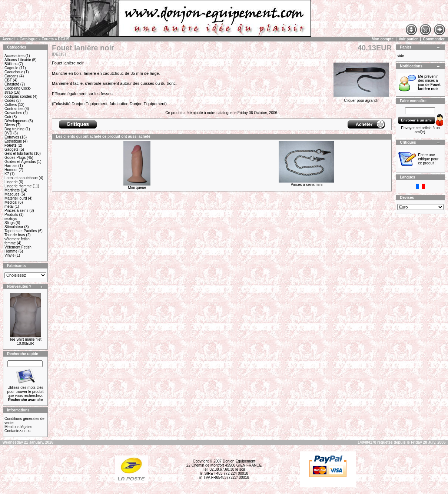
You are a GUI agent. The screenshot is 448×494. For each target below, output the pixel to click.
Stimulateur (14, 227)
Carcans (11, 76)
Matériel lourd (16, 198)
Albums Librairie (18, 60)
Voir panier (408, 39)
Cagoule (11, 68)
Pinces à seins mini (307, 185)
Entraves (12, 137)
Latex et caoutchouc (21, 178)
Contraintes (14, 109)
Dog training (14, 129)
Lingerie (11, 182)
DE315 (64, 39)
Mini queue (137, 188)
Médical (11, 202)
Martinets (12, 190)
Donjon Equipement (239, 461)
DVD (8, 133)
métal (9, 206)
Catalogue (29, 39)
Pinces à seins (16, 211)
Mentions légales (18, 427)
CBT (8, 80)
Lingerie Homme (18, 186)
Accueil (9, 39)
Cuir (8, 117)
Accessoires (14, 56)
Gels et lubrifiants (19, 153)
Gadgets (11, 149)
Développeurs (16, 121)
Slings (9, 223)
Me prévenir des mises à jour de (429, 83)
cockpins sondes (18, 96)
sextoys (11, 219)
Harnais (11, 166)
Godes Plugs (15, 158)
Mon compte (383, 39)
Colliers (11, 105)
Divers (10, 125)
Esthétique (13, 141)
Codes (10, 101)
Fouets (48, 39)
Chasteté (12, 84)
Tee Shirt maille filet (25, 339)
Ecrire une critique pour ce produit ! (428, 159)
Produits (11, 215)
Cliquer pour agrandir (361, 99)
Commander (434, 39)
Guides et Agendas (20, 162)
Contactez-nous (17, 431)
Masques (12, 194)
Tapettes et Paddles (21, 231)
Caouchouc (14, 72)
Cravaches (13, 113)
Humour (11, 170)
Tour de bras (15, 235)
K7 (7, 174)
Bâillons (11, 64)
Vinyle (9, 255)
